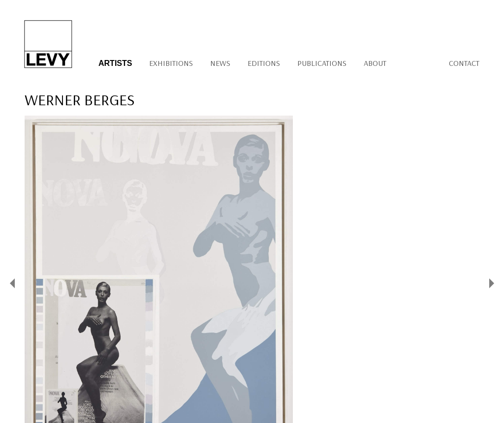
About (375, 63)
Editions (264, 63)
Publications (322, 63)
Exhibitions (171, 63)
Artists (115, 63)
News (220, 63)
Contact (464, 63)
